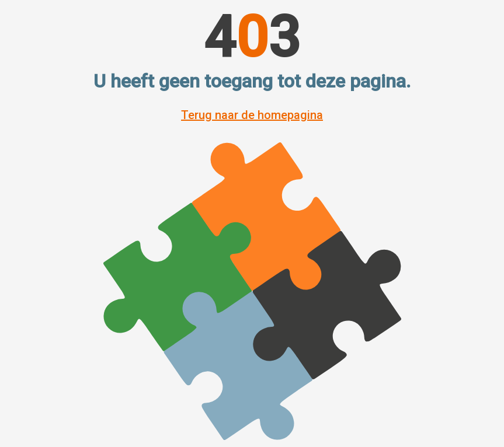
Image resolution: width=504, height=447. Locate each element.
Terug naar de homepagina (252, 115)
